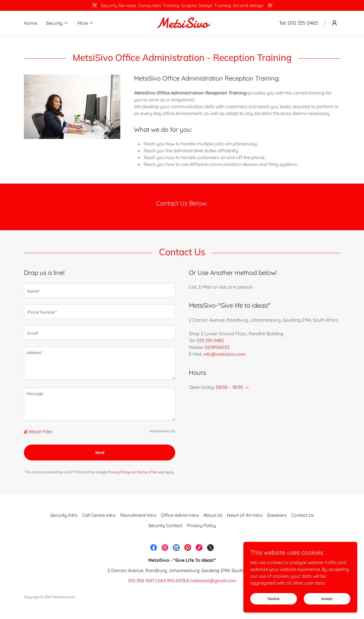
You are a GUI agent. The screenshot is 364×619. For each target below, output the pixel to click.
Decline (274, 599)
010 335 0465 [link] (303, 23)
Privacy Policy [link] (119, 472)
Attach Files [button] (40, 431)
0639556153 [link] (217, 347)
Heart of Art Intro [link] (245, 515)
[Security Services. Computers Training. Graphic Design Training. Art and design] (182, 5)
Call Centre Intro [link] (99, 515)
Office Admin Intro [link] (180, 515)
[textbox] (100, 291)
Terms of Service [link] (151, 472)
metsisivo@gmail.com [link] (213, 581)
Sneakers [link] (277, 515)
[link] (182, 26)
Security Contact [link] (165, 525)
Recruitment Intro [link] (138, 515)
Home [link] (30, 23)
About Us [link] (213, 515)
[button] (57, 23)
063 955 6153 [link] (171, 581)
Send (100, 453)
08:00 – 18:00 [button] (229, 387)
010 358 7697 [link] (141, 581)
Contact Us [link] (303, 515)
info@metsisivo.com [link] (225, 354)
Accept (327, 599)
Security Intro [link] (64, 515)
